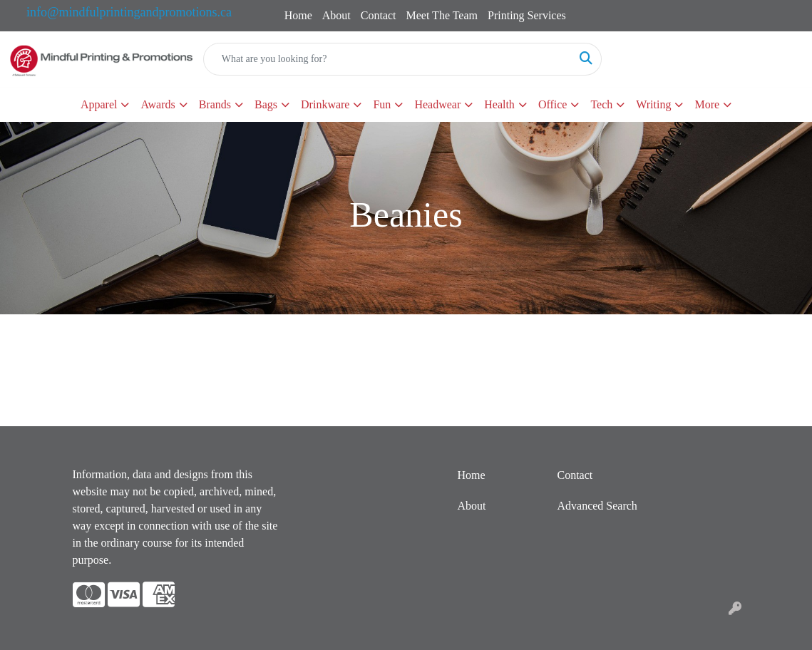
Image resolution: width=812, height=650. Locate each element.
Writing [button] (653, 104)
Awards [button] (158, 104)
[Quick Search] (388, 59)
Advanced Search (597, 506)
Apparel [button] (99, 104)
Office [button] (553, 104)
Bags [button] (266, 104)
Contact (379, 15)
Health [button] (499, 104)
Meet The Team (442, 15)
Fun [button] (382, 104)
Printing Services (527, 15)
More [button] (707, 104)
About (336, 15)
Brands (215, 104)
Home (298, 15)
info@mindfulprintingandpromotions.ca (129, 12)
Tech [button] (601, 104)
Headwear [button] (437, 104)
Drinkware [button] (325, 104)
